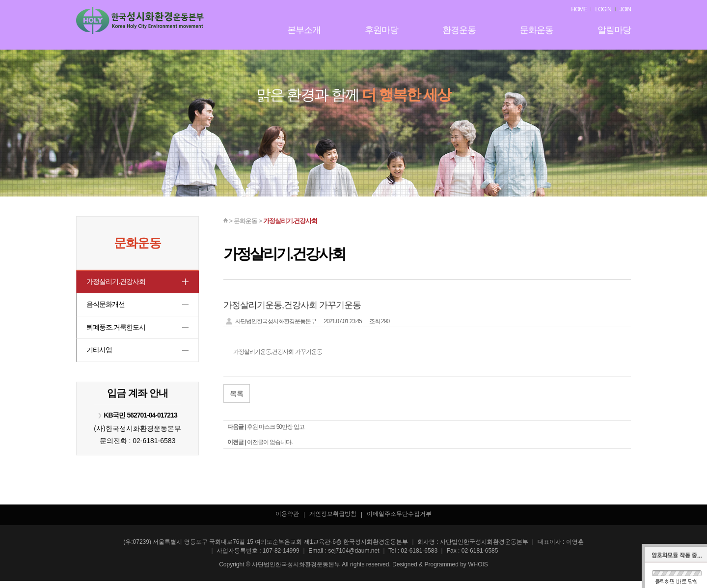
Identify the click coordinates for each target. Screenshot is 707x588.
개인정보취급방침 (333, 521)
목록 (237, 393)
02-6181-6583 (154, 448)
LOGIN (603, 9)
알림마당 (614, 30)
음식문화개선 (107, 307)
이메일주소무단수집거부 (399, 521)
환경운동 (459, 30)
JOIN (625, 9)
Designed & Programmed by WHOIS (440, 571)
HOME (579, 9)
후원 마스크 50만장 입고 (276, 427)
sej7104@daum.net (353, 558)
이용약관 (287, 521)
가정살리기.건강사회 (118, 282)
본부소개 (304, 30)
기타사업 (100, 356)
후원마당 (381, 30)
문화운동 (537, 30)
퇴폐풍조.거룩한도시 (118, 331)
